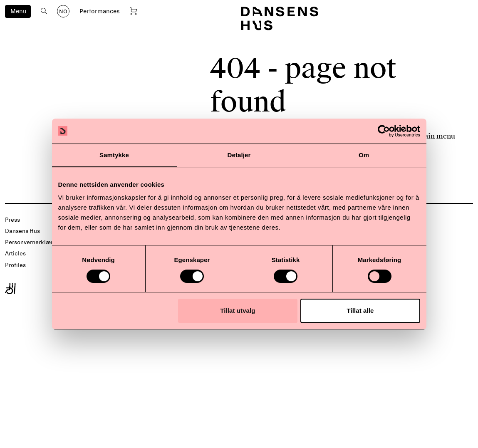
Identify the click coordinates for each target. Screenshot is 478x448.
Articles (15, 254)
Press (12, 220)
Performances (100, 11)
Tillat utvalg (238, 311)
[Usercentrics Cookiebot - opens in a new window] (384, 131)
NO (63, 12)
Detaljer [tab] (239, 155)
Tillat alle (360, 311)
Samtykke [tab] (114, 155)
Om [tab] (364, 155)
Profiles (15, 265)
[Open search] (44, 11)
